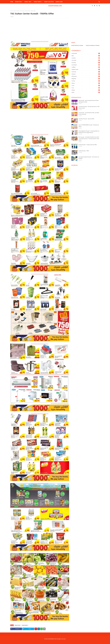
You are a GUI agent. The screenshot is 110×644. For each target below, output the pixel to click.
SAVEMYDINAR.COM (55, 6)
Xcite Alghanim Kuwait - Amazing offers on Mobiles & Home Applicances (89, 132)
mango (86, 90)
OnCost (86, 81)
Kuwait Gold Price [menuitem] (49, 2)
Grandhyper (86, 65)
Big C (86, 56)
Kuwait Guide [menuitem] (59, 2)
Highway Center (86, 69)
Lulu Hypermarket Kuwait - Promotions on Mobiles (89, 158)
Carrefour (86, 58)
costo (86, 85)
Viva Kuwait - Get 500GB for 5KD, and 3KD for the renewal (89, 113)
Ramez (86, 83)
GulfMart (86, 67)
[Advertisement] (40, 30)
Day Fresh (86, 63)
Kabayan (86, 74)
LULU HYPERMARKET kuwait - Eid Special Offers (89, 126)
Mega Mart (86, 79)
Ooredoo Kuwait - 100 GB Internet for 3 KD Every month (89, 107)
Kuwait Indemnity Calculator (77, 45)
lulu (86, 88)
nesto (86, 92)
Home (11, 11)
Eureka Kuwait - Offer (84, 151)
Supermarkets (16, 11)
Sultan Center (17, 625)
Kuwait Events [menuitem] (38, 2)
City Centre (86, 60)
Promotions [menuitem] (18, 2)
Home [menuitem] (12, 2)
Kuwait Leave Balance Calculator (93, 45)
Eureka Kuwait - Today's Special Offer (88, 145)
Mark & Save (86, 76)
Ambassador (86, 53)
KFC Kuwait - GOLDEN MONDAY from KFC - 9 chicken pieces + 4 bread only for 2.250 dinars (89, 139)
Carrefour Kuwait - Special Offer (86, 119)
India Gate (86, 72)
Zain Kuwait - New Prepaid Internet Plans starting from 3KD (88, 101)
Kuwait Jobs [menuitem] (28, 2)
